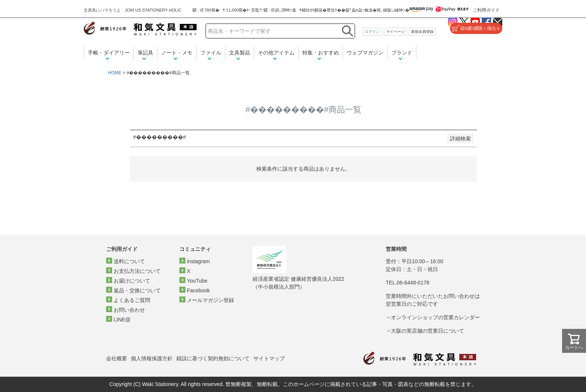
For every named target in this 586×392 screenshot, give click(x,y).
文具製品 (240, 53)
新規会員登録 (422, 32)
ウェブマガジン (365, 53)
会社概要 (117, 358)
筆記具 (145, 53)
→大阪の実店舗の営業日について (425, 331)
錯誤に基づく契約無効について (213, 358)
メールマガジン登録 (210, 300)
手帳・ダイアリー (109, 53)
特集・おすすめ (321, 53)
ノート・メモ (177, 53)
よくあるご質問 (132, 300)
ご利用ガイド (486, 10)
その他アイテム (276, 53)
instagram (198, 261)
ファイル (211, 53)
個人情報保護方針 (152, 358)
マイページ (395, 32)
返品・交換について (137, 290)
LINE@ (122, 320)
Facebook (198, 290)
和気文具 (140, 29)
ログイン (372, 32)
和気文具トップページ (420, 359)
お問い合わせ (129, 310)
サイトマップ (269, 358)
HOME (115, 73)
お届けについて (132, 281)
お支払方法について (137, 271)
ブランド (402, 53)
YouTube (197, 281)
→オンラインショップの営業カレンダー (433, 317)
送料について (129, 261)
